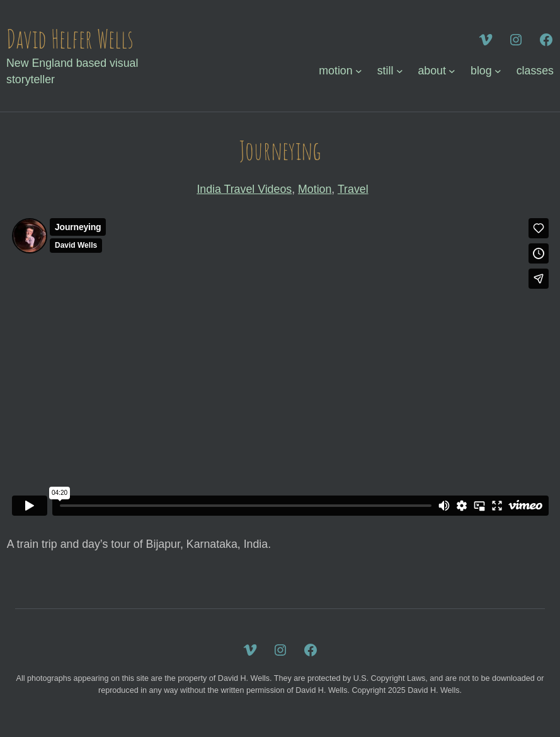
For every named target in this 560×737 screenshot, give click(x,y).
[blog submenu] (498, 71)
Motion (315, 189)
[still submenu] (400, 71)
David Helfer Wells (70, 39)
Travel (353, 189)
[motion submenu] (359, 71)
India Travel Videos (244, 189)
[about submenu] (452, 71)
